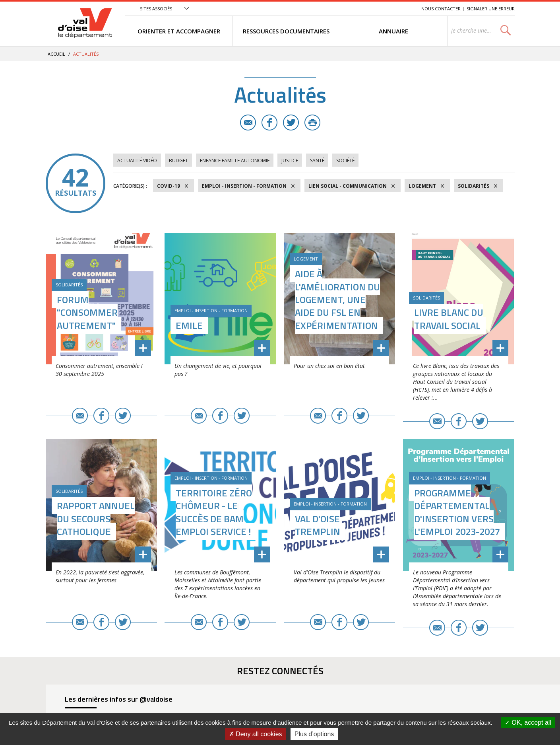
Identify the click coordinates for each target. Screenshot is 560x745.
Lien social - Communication (348, 186)
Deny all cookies (256, 734)
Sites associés (156, 9)
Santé (317, 160)
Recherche (404, 9)
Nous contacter (441, 9)
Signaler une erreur (491, 9)
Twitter (291, 123)
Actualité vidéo (137, 160)
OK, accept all (528, 723)
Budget (178, 160)
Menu (357, 9)
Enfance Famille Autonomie (235, 160)
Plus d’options (314, 734)
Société (345, 160)
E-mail (248, 123)
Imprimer (312, 123)
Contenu (378, 9)
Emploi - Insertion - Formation (244, 186)
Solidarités (474, 186)
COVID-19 (169, 186)
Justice (290, 160)
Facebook (269, 123)
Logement (422, 186)
